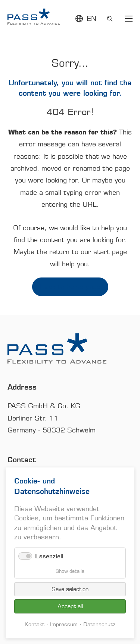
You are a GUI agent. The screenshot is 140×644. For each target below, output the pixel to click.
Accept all (70, 606)
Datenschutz (99, 624)
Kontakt (35, 624)
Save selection (70, 589)
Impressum (64, 624)
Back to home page (70, 287)
